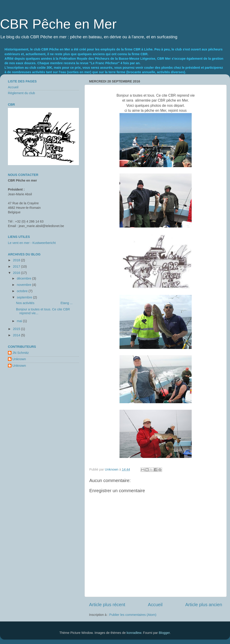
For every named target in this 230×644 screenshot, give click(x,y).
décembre (25, 278)
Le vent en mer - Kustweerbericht (32, 243)
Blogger (164, 633)
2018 (17, 260)
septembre (25, 297)
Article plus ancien (204, 605)
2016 (17, 273)
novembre (25, 285)
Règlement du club (21, 93)
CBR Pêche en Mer (58, 24)
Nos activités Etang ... (44, 303)
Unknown (19, 359)
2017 (17, 266)
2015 (17, 329)
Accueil (155, 605)
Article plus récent (107, 605)
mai (20, 321)
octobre (23, 291)
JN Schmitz (21, 353)
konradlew (134, 633)
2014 (17, 335)
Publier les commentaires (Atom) (133, 615)
